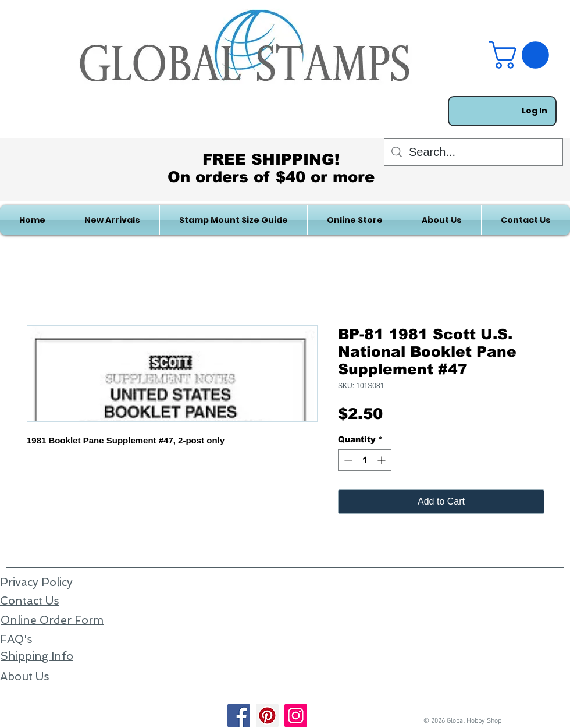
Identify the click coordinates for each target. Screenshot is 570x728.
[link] (522, 55)
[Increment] (382, 460)
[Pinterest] (267, 715)
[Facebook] (239, 715)
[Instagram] (296, 715)
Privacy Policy (36, 582)
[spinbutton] (365, 460)
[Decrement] (347, 460)
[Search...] (473, 152)
